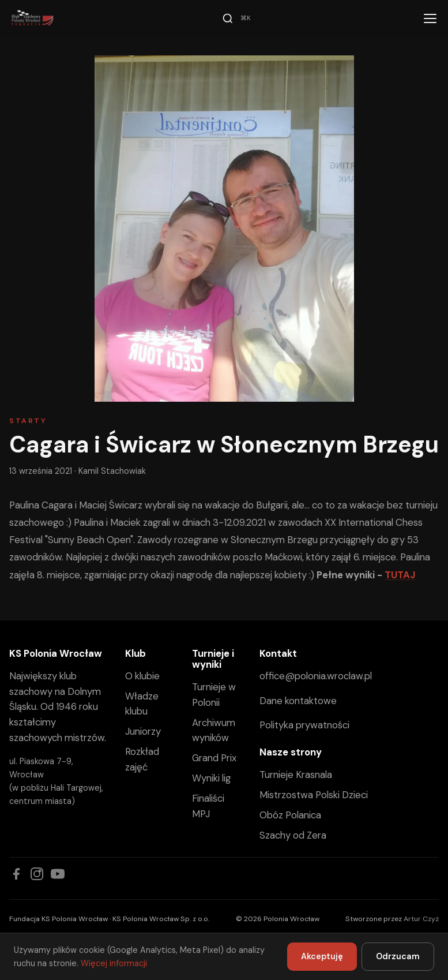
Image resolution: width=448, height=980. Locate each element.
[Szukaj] (238, 18)
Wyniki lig (211, 778)
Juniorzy (143, 731)
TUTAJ (400, 575)
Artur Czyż (421, 919)
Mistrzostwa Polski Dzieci (314, 795)
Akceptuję (322, 956)
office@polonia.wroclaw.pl (316, 676)
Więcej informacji (114, 963)
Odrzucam (398, 956)
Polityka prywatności (304, 725)
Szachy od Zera (293, 835)
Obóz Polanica (290, 815)
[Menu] (430, 18)
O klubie (142, 676)
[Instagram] (37, 874)
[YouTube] (58, 874)
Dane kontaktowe (298, 701)
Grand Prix (214, 758)
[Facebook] (16, 874)
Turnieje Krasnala (296, 775)
